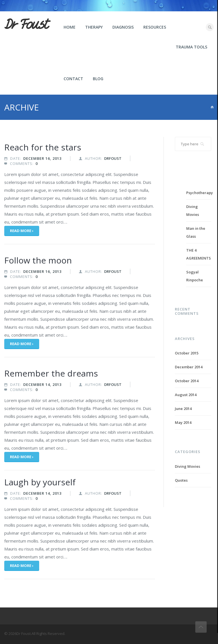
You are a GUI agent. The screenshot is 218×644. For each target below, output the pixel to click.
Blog (98, 79)
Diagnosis (123, 27)
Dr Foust (26, 25)
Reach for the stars (43, 147)
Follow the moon (38, 260)
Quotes (181, 480)
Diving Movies (187, 466)
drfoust (113, 158)
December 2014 (189, 367)
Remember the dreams (51, 373)
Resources (155, 27)
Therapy (94, 27)
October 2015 (187, 353)
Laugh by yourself (40, 482)
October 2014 (187, 381)
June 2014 (183, 409)
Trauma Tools (191, 47)
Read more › (22, 231)
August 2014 (186, 395)
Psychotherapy (200, 193)
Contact (73, 79)
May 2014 (183, 422)
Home (70, 27)
